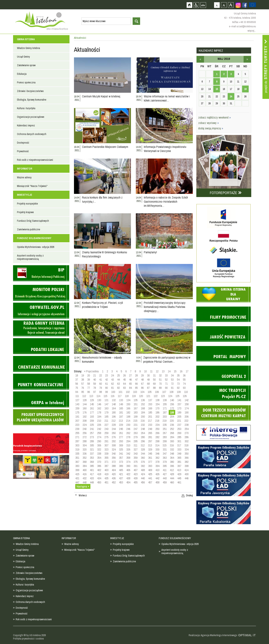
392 (143, 466)
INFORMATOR (25, 169)
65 (130, 384)
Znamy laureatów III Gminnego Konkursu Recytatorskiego (105, 254)
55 (184, 379)
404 (114, 470)
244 (114, 429)
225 (92, 425)
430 (187, 474)
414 (186, 470)
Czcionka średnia (224, 5)
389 (121, 466)
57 (83, 384)
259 (106, 433)
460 (172, 482)
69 (154, 384)
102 (128, 392)
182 (128, 412)
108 (171, 392)
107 (164, 392)
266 (157, 433)
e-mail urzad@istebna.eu (242, 26)
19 (83, 375)
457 (150, 482)
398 (187, 466)
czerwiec (247, 59)
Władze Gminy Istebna (28, 48)
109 (179, 392)
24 (112, 375)
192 (85, 416)
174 (187, 408)
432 (85, 478)
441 (150, 478)
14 (169, 371)
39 (89, 379)
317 (179, 445)
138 (157, 400)
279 (136, 437)
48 (142, 379)
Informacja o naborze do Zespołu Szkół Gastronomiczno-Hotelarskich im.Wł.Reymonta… (166, 202)
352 (85, 458)
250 (157, 429)
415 (77, 474)
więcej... (252, 31)
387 (106, 466)
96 (89, 392)
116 (112, 396)
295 (136, 441)
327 (136, 449)
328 (143, 449)
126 (185, 396)
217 (150, 421)
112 (84, 396)
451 (106, 482)
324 (114, 449)
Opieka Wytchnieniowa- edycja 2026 (36, 247)
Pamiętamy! (150, 252)
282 (157, 437)
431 (77, 478)
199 (136, 416)
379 (165, 462)
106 (157, 392)
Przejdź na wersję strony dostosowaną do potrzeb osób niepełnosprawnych (196, 5)
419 (106, 474)
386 (99, 466)
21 (95, 375)
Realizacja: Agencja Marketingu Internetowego (213, 635)
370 (99, 462)
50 (154, 379)
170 (157, 408)
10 (145, 371)
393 (150, 466)
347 (165, 454)
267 (165, 433)
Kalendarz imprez (26, 125)
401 (92, 470)
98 (101, 392)
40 (95, 379)
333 (179, 449)
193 (92, 416)
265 (150, 433)
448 (85, 482)
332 (172, 449)
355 (106, 458)
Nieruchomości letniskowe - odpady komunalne (102, 359)
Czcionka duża (231, 5)
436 (114, 478)
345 (150, 454)
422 (128, 474)
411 (165, 470)
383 (77, 466)
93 (184, 388)
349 (179, 454)
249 (150, 429)
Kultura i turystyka (26, 108)
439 (136, 478)
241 (92, 429)
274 (99, 437)
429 (179, 474)
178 (99, 412)
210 (99, 421)
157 (179, 404)
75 (77, 388)
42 (106, 379)
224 (85, 425)
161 (92, 408)
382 (187, 462)
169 (150, 408)
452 (114, 482)
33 (166, 375)
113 (91, 396)
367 (77, 462)
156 (172, 404)
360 (143, 458)
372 (114, 462)
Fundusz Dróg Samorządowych (33, 221)
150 (128, 404)
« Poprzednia (91, 371)
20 (89, 375)
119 (134, 396)
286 (187, 437)
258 (99, 433)
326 (128, 449)
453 (121, 482)
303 (77, 445)
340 (114, 454)
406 (128, 470)
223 (77, 425)
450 (99, 482)
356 (114, 458)
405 (121, 470)
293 (121, 441)
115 (105, 396)
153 (150, 404)
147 (106, 404)
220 (172, 421)
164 (114, 408)
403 (106, 470)
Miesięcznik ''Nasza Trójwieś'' (32, 186)
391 (136, 466)
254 (187, 429)
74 (184, 384)
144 (85, 404)
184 (143, 412)
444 (172, 478)
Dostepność (23, 143)
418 (99, 474)
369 (92, 462)
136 (143, 400)
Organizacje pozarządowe (31, 117)
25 (118, 375)
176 (85, 412)
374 (128, 462)
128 (85, 400)
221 (179, 421)
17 (187, 371)
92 (178, 388)
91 (172, 388)
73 (178, 384)
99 (106, 392)
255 (77, 433)
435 (106, 478)
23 (106, 375)
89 (160, 388)
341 (121, 454)
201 (150, 416)
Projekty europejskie (27, 204)
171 (165, 408)
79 (101, 388)
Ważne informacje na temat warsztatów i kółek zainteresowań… (167, 98)
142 (187, 400)
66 (136, 384)
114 (98, 396)
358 (128, 458)
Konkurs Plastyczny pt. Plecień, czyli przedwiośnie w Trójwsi (102, 305)
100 (113, 392)
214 (128, 421)
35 (178, 375)
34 (172, 375)
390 (128, 466)
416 (85, 474)
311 (135, 445)
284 (172, 437)
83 (124, 388)
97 (95, 392)
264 (143, 433)
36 (184, 375)
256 (85, 433)
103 (135, 392)
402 (99, 470)
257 (92, 433)
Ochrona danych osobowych (32, 134)
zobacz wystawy (209, 123)
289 (92, 441)
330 (157, 449)
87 (148, 388)
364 (172, 458)
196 (114, 416)
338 (99, 454)
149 (121, 404)
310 (128, 445)
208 (85, 421)
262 (128, 433)
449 (92, 482)
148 (114, 404)
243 (106, 429)
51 (160, 379)
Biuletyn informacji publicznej (41, 273)
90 (166, 388)
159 (77, 408)
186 (157, 412)
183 (136, 412)
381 (179, 462)
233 (150, 425)
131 (106, 400)
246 (128, 429)
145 (92, 404)
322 (99, 449)
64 (124, 384)
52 (166, 379)
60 (101, 384)
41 (101, 379)
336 (85, 454)
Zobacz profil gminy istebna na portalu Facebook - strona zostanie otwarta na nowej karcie (245, 5)
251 (165, 429)
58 (89, 384)
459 (165, 482)
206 (187, 416)
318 (186, 445)
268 (172, 433)
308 (114, 445)
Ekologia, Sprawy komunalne (32, 100)
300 (172, 441)
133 (121, 400)
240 (85, 429)
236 (172, 425)
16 (181, 371)
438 (128, 478)
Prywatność (23, 151)
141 (179, 400)
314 (157, 445)
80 (106, 388)
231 (136, 425)
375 (136, 462)
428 (172, 474)
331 (165, 449)
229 (121, 425)
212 (113, 421)
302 (187, 441)
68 (148, 384)
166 (128, 408)
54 (178, 379)
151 (136, 404)
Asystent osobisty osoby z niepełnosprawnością (30, 257)
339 (106, 454)
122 (156, 396)
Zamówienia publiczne (29, 229)
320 (85, 449)
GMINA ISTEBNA (26, 39)
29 (142, 375)
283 (165, 437)
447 (77, 482)
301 (179, 441)
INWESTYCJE (25, 195)
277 (121, 437)
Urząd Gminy (23, 57)
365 (179, 458)
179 (106, 412)
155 (165, 404)
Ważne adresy (24, 177)
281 (150, 437)
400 (85, 470)
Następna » (83, 486)
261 (121, 433)
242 (99, 429)
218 (157, 421)
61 (106, 384)
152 (143, 404)
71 (166, 384)
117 (120, 396)
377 (150, 462)
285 (179, 437)
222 (186, 421)
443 (165, 478)
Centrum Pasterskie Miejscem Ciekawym (105, 147)
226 (99, 425)
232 (143, 425)
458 (157, 482)
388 (114, 466)
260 (114, 433)
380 (172, 462)
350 (187, 454)
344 (143, 454)
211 (106, 421)
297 (150, 441)
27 (130, 375)
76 (83, 388)
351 (77, 458)
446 (187, 478)
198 (128, 416)
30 (148, 375)
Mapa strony (203, 5)
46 (130, 379)
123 (163, 396)
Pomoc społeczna (26, 82)
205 (179, 416)
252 (172, 429)
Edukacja (22, 74)
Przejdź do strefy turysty (266, 67)
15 (175, 371)
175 (77, 412)
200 (143, 416)
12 (157, 371)
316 (172, 445)
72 (172, 384)
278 (128, 437)
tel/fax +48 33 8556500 (244, 22)
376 (143, 462)
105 (150, 392)
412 (172, 470)
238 (187, 425)
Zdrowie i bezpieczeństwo (30, 91)
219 (164, 421)
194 (99, 416)
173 (179, 408)
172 (172, 408)
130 (99, 400)
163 (106, 408)
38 (83, 379)
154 (157, 404)
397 (179, 466)
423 (136, 474)
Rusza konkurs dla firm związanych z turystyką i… (102, 199)
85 (136, 388)
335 (77, 454)
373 (121, 462)
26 (124, 375)
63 (118, 384)
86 (142, 388)
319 (77, 449)
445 (179, 478)
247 (136, 429)
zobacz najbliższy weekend (215, 117)
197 (121, 416)
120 (141, 396)
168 (143, 408)
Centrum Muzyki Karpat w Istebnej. (101, 96)
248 (143, 429)
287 (77, 441)
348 (172, 454)
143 (77, 404)
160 (85, 408)
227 (106, 425)
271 (77, 437)
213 (121, 421)
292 (114, 441)
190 (187, 412)
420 (114, 474)
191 (77, 416)
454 (128, 482)
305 (92, 445)
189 (179, 412)
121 (148, 396)
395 (165, 466)
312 (143, 445)
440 (143, 478)
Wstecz (83, 495)
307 (106, 445)
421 (121, 474)
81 (112, 388)
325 (121, 449)
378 (157, 462)
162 (99, 408)
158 (187, 404)
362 (157, 458)
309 (121, 445)
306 (99, 445)
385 (92, 466)
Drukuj (189, 495)
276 (114, 437)
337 (92, 454)
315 (164, 445)
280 (143, 437)
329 (150, 449)
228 (114, 425)
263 (136, 433)
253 (179, 429)
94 (77, 392)
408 (143, 470)
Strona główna (189, 5)
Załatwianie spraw (26, 65)
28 (136, 375)
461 (179, 482)
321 (92, 449)
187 (165, 412)
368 (85, 462)
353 (92, 458)
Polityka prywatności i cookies (28, 639)
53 (172, 379)
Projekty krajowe (25, 212)
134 (128, 400)
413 (179, 470)
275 (106, 437)
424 (143, 474)
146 (99, 404)
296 (143, 441)
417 (92, 474)
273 (92, 437)
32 (160, 375)
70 (160, 384)
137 (150, 400)
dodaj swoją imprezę (211, 128)
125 (177, 396)
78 (95, 388)
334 (187, 449)
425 (150, 474)
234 (157, 425)
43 (112, 379)
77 (89, 388)
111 (77, 396)
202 (157, 416)
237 (179, 425)
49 (148, 379)
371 (106, 462)
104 (142, 392)
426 (157, 474)
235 (165, 425)
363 (165, 458)
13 (163, 371)
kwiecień (200, 59)
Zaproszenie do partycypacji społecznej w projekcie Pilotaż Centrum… (167, 359)
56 (77, 384)
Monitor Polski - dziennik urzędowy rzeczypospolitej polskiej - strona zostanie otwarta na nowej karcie (41, 293)
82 (118, 388)
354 (99, 458)
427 (165, 474)
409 (150, 470)
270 (187, 433)
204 (172, 416)
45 (124, 379)
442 (157, 478)
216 (143, 421)
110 (186, 392)
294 (128, 441)
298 (157, 441)
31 (154, 375)
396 (172, 466)
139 (165, 400)
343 (136, 454)
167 (136, 408)
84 (130, 388)
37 (77, 379)
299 (165, 441)
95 (83, 392)
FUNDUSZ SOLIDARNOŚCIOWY (34, 238)
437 (121, 478)
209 (92, 421)
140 (172, 400)
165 (121, 408)
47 (136, 379)
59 (95, 384)
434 (99, 478)
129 (92, 400)
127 (77, 400)
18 (77, 375)
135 (136, 400)
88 (154, 388)
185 (150, 412)
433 (92, 478)
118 (127, 396)
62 (112, 384)
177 (92, 412)
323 (106, 449)
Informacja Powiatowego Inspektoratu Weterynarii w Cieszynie (165, 149)
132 (114, 400)
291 (106, 441)
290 (99, 441)
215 (135, 421)
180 (114, 412)
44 (118, 379)
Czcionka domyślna (217, 5)
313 (150, 445)
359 (136, 458)
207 (77, 421)
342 (128, 454)
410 (157, 470)
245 (121, 429)
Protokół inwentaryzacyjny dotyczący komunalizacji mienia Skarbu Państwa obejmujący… (165, 307)
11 (151, 371)
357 (121, 458)
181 (121, 412)
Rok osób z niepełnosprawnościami (35, 160)
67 (142, 384)
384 (85, 466)
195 (106, 416)
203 (165, 416)
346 (157, 454)
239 (77, 429)
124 (170, 396)
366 (187, 458)
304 (85, 445)
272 (85, 437)
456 (143, 482)
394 (157, 466)
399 (77, 470)
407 (136, 470)
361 (150, 458)
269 (179, 433)
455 (136, 482)
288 (85, 441)
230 (128, 425)
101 (120, 392)
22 (101, 375)
